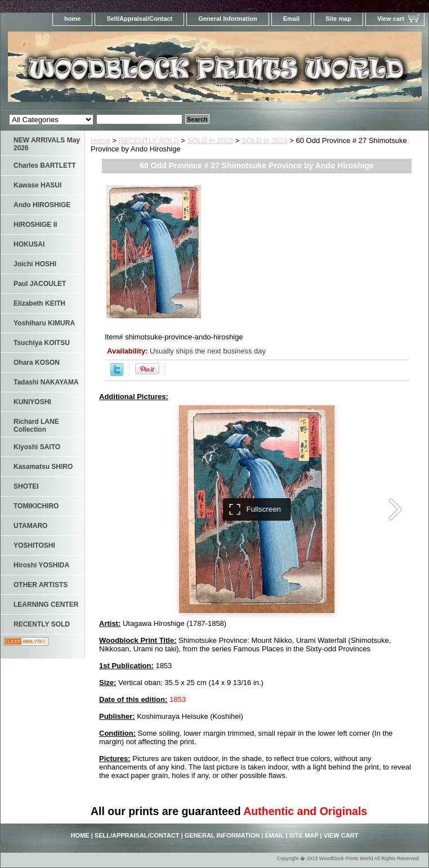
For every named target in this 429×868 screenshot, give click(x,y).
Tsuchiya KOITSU (42, 343)
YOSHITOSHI (34, 545)
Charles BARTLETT (45, 165)
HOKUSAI (29, 244)
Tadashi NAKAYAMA (46, 382)
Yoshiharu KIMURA (44, 323)
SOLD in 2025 (211, 140)
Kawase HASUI (37, 185)
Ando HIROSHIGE (42, 205)
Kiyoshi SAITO (37, 447)
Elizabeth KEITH (39, 303)
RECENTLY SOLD (149, 140)
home (72, 19)
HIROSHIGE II (35, 225)
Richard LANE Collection (36, 426)
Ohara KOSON (37, 363)
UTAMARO (30, 526)
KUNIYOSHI (32, 402)
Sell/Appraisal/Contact (139, 19)
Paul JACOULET (40, 284)
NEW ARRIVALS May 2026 (47, 144)
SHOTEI (26, 486)
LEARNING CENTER (46, 605)
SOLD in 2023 (265, 140)
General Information (228, 19)
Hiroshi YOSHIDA (41, 565)
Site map (338, 19)
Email (291, 19)
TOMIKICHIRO (36, 506)
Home (100, 140)
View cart (391, 19)
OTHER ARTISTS (41, 585)
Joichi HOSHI (35, 264)
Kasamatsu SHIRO (43, 467)
